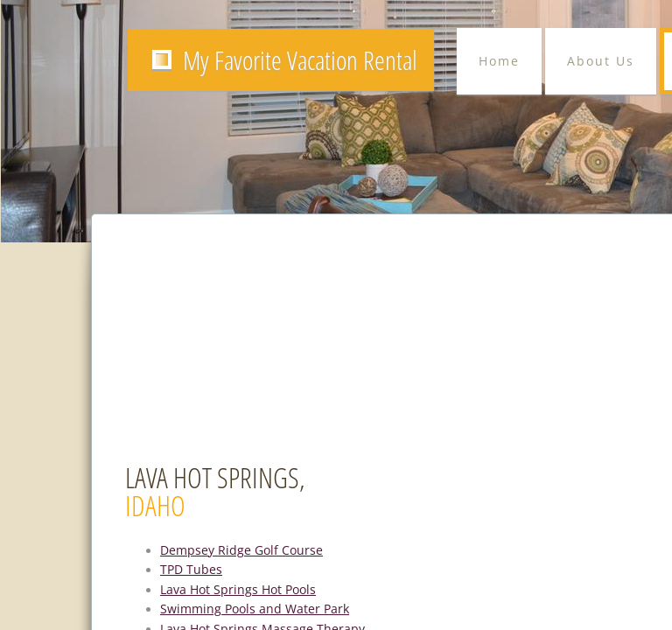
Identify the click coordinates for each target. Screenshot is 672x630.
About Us (601, 61)
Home (499, 61)
